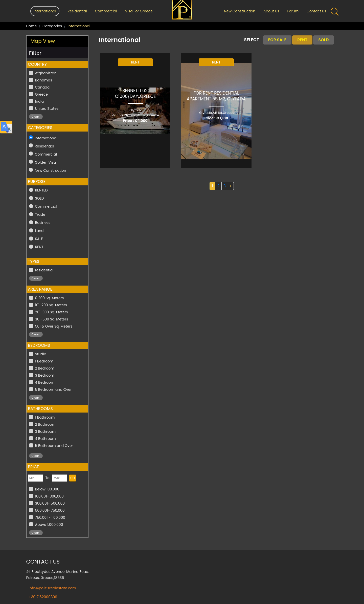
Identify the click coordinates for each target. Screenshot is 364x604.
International (46, 138)
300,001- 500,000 (50, 503)
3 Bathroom (45, 432)
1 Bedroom (44, 361)
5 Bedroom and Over (53, 390)
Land (39, 231)
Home (32, 26)
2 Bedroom (45, 368)
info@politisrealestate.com (52, 588)
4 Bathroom (45, 439)
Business (43, 223)
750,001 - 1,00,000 (50, 517)
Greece (42, 94)
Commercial (106, 11)
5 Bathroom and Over (54, 446)
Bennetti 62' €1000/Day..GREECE (135, 93)
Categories (52, 26)
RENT (39, 247)
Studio (41, 354)
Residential (77, 11)
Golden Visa (45, 162)
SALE (39, 239)
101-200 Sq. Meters (51, 305)
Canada (42, 87)
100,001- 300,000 (49, 496)
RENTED (41, 190)
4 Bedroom (45, 382)
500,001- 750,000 (50, 510)
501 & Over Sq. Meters (54, 326)
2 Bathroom (45, 424)
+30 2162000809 (43, 597)
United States (47, 109)
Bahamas (44, 80)
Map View (43, 41)
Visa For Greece (139, 11)
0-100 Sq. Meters (50, 298)
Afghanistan (46, 73)
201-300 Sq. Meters (52, 312)
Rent (302, 40)
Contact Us (316, 11)
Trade (40, 214)
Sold (323, 40)
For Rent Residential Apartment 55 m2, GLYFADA (216, 96)
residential (44, 270)
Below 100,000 (47, 489)
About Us (271, 11)
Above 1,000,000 (49, 525)
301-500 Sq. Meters (52, 319)
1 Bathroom (45, 417)
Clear (35, 117)
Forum (293, 11)
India (40, 101)
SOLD (40, 198)
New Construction (240, 11)
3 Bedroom (45, 375)
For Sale (277, 40)
